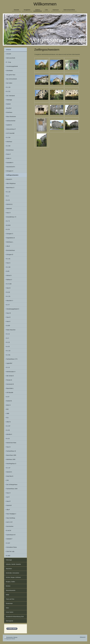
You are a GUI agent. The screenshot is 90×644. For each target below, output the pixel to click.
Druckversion (9, 637)
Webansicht (83, 637)
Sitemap (15, 637)
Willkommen (45, 4)
